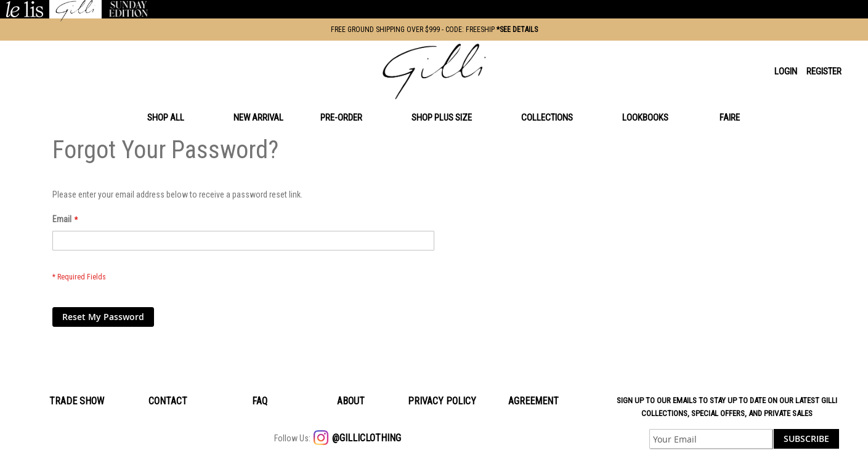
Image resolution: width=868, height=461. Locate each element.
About (351, 401)
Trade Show (77, 401)
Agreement (533, 401)
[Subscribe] (806, 439)
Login (786, 71)
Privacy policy (442, 401)
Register (824, 71)
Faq (260, 401)
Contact (168, 401)
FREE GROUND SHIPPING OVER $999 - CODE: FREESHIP (434, 30)
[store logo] (434, 71)
